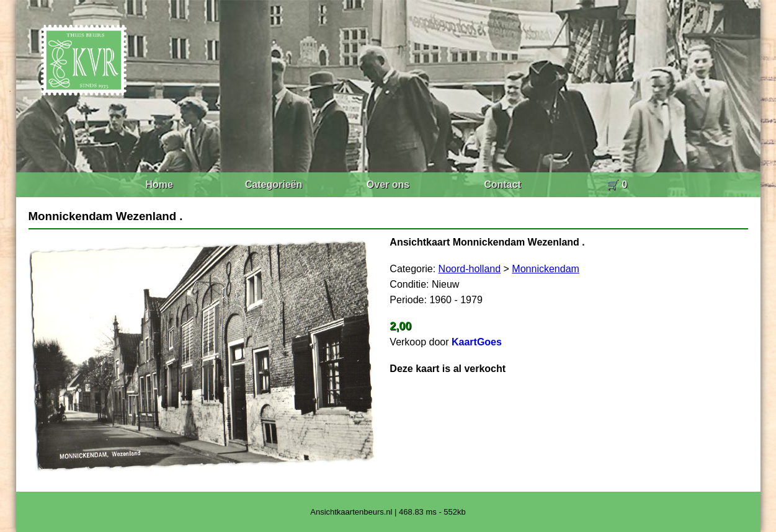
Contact (502, 184)
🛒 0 (617, 184)
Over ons (388, 184)
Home (159, 184)
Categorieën (274, 184)
